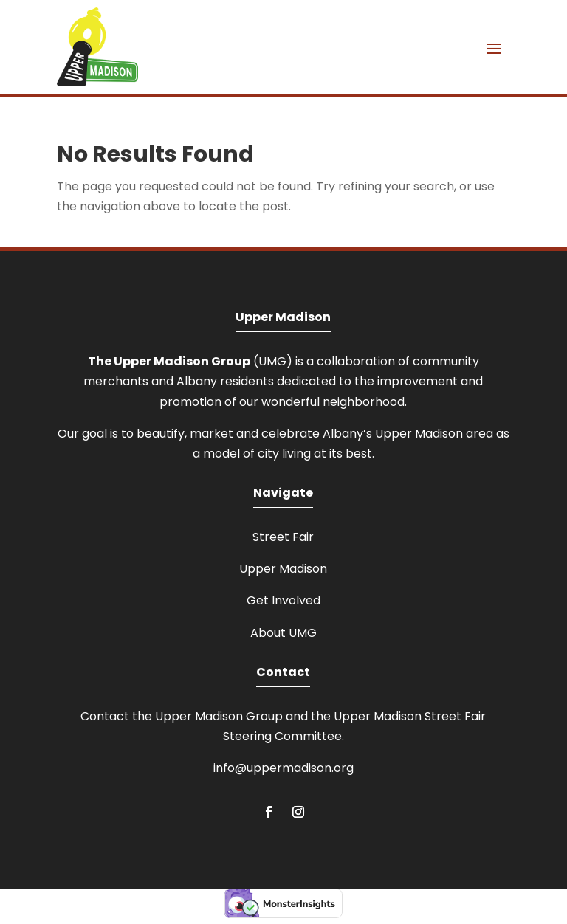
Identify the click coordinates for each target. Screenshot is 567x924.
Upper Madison (283, 569)
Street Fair (283, 537)
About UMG (283, 633)
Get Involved (283, 600)
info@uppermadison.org (283, 768)
